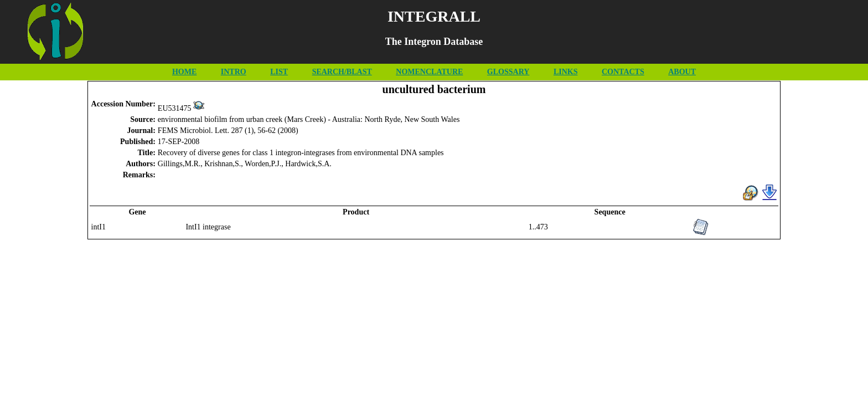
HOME (184, 72)
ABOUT (682, 72)
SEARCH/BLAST (342, 72)
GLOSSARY (508, 72)
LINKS (566, 72)
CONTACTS (623, 72)
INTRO (234, 72)
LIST (279, 72)
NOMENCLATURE (429, 72)
